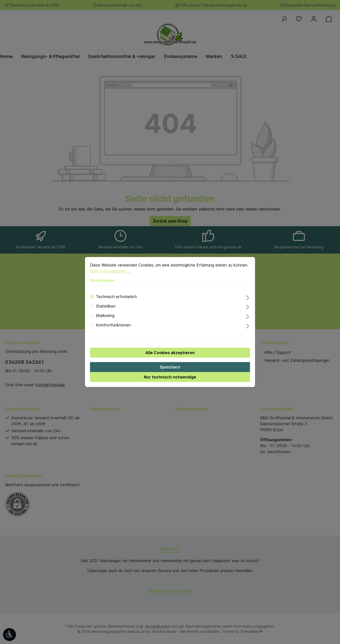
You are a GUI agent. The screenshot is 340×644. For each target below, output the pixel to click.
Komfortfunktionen (113, 328)
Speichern (170, 371)
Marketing (105, 319)
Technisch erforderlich (116, 300)
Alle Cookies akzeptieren (170, 356)
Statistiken (106, 310)
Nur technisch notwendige (170, 380)
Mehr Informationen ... (110, 274)
